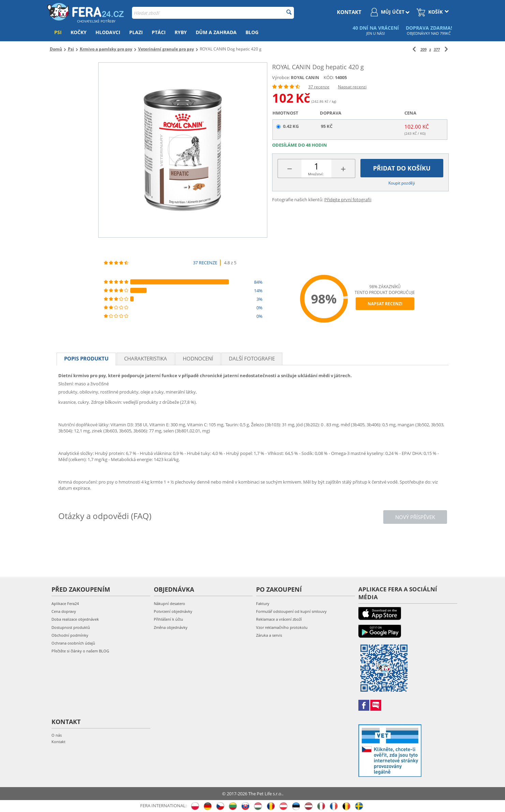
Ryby (181, 32)
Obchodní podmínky (70, 635)
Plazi (136, 32)
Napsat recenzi (352, 87)
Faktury (263, 603)
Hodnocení (198, 358)
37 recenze (319, 87)
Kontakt (58, 742)
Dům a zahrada (216, 32)
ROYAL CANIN (305, 78)
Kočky (79, 32)
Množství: (316, 174)
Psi (58, 32)
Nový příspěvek (415, 517)
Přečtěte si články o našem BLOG (80, 651)
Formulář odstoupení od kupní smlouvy (291, 611)
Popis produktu (86, 358)
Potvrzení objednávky (173, 611)
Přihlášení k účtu (168, 619)
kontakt (349, 12)
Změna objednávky (171, 627)
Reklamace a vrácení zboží (279, 619)
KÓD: (329, 77)
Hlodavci (108, 32)
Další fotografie (252, 358)
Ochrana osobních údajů (73, 643)
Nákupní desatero (169, 603)
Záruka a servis (269, 635)
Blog (252, 32)
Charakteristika (146, 358)
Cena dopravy (64, 611)
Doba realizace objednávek (75, 619)
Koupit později (402, 183)
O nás (57, 735)
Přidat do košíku (402, 168)
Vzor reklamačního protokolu (282, 627)
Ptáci (159, 32)
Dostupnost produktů (71, 627)
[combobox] (213, 13)
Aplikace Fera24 (65, 603)
